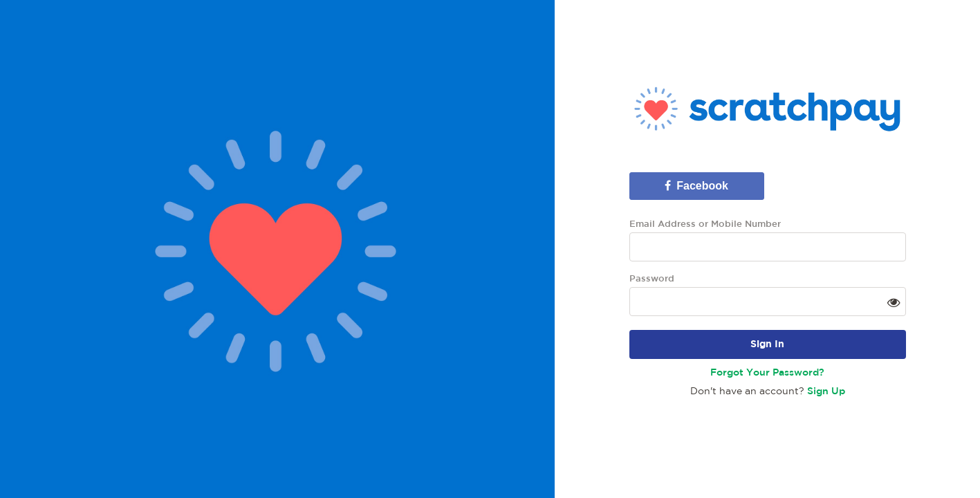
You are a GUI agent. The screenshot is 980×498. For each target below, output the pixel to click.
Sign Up (826, 391)
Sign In (767, 344)
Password (652, 279)
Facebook (696, 186)
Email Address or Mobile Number (705, 224)
